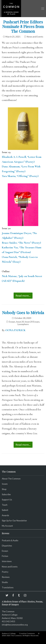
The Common (8, 611)
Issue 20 (20, 322)
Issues (5, 484)
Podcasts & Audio (10, 540)
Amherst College (9, 633)
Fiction (5, 556)
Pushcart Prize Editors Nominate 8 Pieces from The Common (23, 26)
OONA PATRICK (15, 330)
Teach (5, 505)
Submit (5, 510)
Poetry (5, 572)
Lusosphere (23, 324)
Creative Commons (27, 633)
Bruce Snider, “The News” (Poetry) (21, 243)
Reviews (6, 577)
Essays (12, 322)
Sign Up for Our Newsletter (14, 521)
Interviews (7, 561)
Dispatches (7, 546)
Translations (8, 587)
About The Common (11, 479)
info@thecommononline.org (15, 625)
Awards (5, 515)
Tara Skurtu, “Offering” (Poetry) (20, 176)
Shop (4, 489)
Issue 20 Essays (32, 322)
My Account (7, 526)
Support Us (7, 500)
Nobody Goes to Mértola (23, 312)
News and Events (35, 37)
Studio (5, 582)
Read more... (23, 296)
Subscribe (6, 494)
